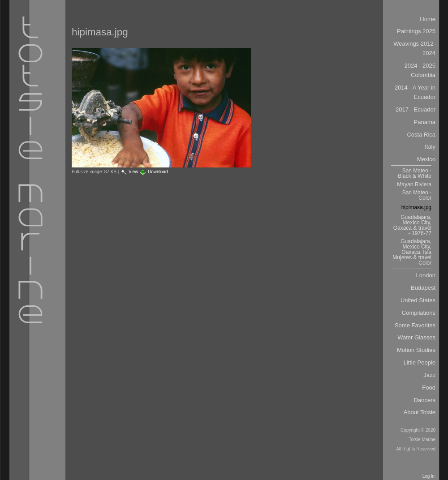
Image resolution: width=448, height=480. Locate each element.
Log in (429, 476)
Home (428, 19)
